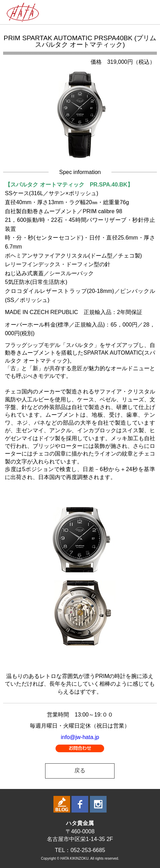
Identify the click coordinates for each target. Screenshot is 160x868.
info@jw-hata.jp (80, 737)
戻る (80, 770)
